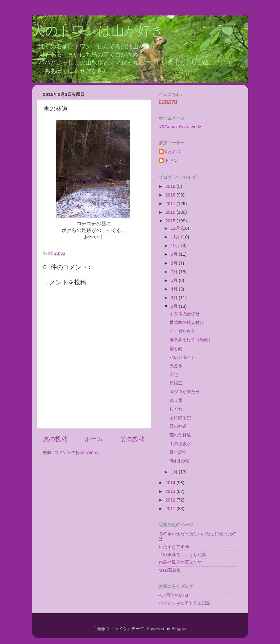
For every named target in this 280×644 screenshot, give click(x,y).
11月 (176, 237)
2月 (175, 306)
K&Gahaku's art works (181, 127)
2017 (171, 204)
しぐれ (176, 409)
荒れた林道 (180, 435)
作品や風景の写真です (180, 562)
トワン (171, 160)
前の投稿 (132, 439)
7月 (175, 272)
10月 (176, 246)
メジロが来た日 (185, 392)
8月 (175, 263)
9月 (175, 254)
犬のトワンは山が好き (98, 32)
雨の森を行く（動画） (191, 340)
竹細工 (176, 383)
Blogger (179, 629)
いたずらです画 (174, 547)
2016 (171, 212)
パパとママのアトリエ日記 (185, 603)
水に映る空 (180, 418)
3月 (175, 298)
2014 (171, 483)
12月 (176, 228)
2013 (171, 491)
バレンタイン (182, 357)
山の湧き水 (180, 444)
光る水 (176, 366)
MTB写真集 (170, 570)
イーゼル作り (182, 331)
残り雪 (176, 400)
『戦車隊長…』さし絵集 (182, 555)
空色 (174, 374)
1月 (175, 472)
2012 (171, 500)
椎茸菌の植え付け (187, 322)
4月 (175, 289)
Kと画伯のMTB (173, 595)
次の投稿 (55, 439)
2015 (171, 221)
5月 (175, 280)
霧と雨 (176, 349)
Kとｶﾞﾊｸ (173, 152)
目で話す (178, 452)
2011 (171, 509)
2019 (171, 186)
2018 (171, 195)
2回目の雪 (179, 461)
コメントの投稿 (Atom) (76, 452)
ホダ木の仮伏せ (185, 314)
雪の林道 (178, 426)
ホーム (94, 439)
